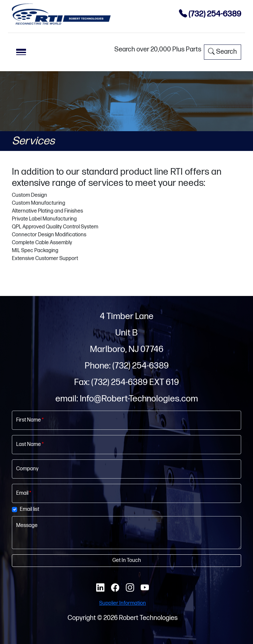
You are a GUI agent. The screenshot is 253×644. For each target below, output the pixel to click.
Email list (29, 509)
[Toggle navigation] (21, 52)
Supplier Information (123, 603)
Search (223, 52)
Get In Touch (127, 560)
